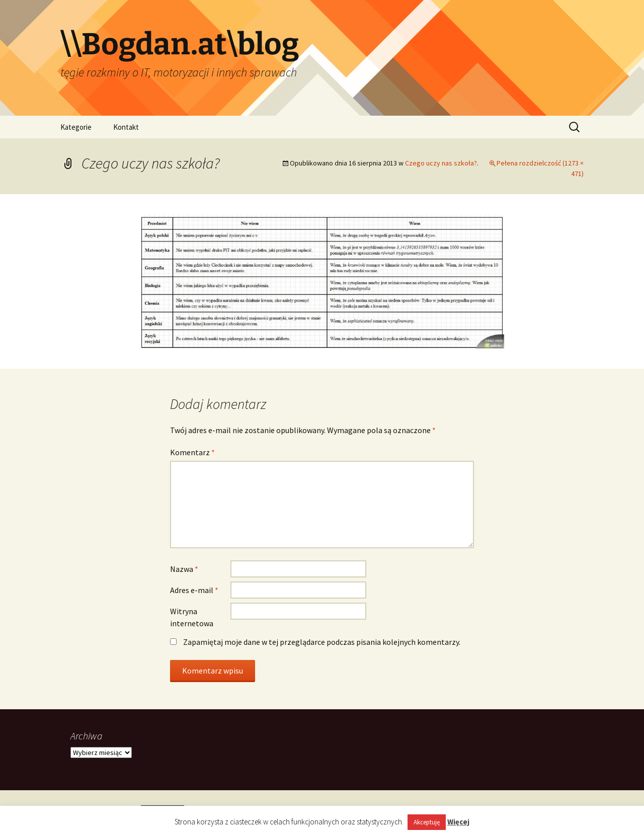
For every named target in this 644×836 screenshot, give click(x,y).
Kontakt (126, 127)
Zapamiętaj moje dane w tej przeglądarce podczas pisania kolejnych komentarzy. (322, 642)
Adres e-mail (194, 590)
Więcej (458, 822)
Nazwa (184, 569)
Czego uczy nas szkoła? (441, 163)
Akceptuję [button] (427, 822)
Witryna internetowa (192, 617)
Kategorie (76, 127)
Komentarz (192, 452)
